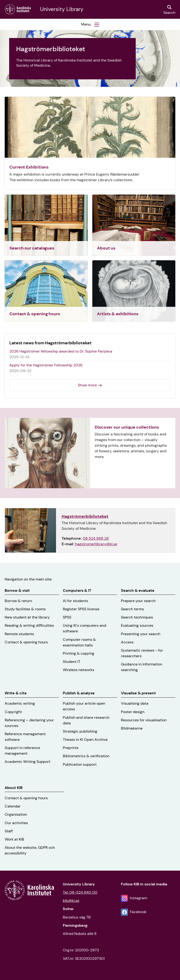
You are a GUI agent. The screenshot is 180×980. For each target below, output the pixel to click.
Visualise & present (138, 693)
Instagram (139, 898)
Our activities (16, 823)
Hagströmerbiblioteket (85, 516)
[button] (90, 24)
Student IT (72, 662)
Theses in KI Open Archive (85, 740)
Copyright (13, 712)
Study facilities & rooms (25, 609)
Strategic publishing (80, 731)
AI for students (75, 601)
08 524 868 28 (96, 538)
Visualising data (135, 703)
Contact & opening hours (26, 642)
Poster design (133, 712)
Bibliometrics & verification (86, 756)
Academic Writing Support (28, 762)
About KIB (14, 788)
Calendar (13, 806)
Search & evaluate (138, 590)
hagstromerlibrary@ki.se (96, 544)
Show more (87, 385)
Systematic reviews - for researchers (142, 653)
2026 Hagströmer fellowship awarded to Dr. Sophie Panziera (61, 351)
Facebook (138, 912)
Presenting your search (141, 634)
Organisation (16, 814)
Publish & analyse (79, 693)
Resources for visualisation (144, 720)
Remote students (19, 634)
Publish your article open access (84, 706)
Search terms (132, 609)
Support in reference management (22, 751)
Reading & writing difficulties (29, 625)
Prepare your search (138, 601)
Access (127, 642)
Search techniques (137, 617)
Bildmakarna (132, 728)
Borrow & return (18, 601)
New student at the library (27, 617)
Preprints (71, 748)
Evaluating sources (137, 625)
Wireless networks (79, 670)
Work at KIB (14, 839)
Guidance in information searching (142, 667)
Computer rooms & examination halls (79, 642)
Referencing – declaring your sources (29, 723)
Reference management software (25, 737)
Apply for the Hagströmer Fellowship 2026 (46, 365)
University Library (62, 9)
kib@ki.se (71, 901)
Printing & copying (79, 653)
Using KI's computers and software (84, 628)
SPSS (67, 617)
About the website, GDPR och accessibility (30, 850)
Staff (9, 831)
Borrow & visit (17, 590)
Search (169, 13)
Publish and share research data (86, 720)
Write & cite (16, 693)
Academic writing (20, 703)
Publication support (80, 764)
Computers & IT (77, 590)
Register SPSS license (81, 609)
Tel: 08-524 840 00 (80, 892)
